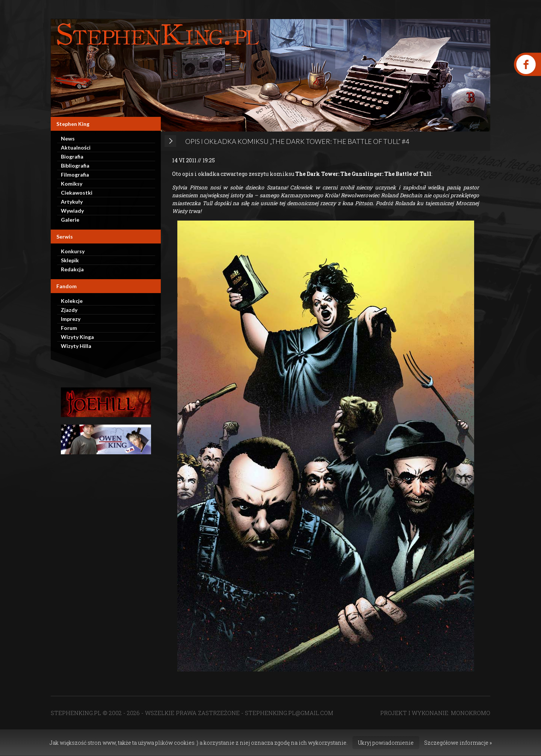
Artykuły (72, 202)
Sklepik (70, 260)
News (68, 138)
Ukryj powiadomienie (386, 743)
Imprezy (71, 319)
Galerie (70, 220)
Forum (69, 328)
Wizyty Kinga (77, 337)
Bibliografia (75, 166)
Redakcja (72, 269)
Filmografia (75, 175)
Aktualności (76, 147)
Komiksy (72, 184)
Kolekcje (72, 301)
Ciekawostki (77, 193)
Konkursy (73, 251)
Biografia (72, 156)
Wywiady (72, 211)
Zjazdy (69, 310)
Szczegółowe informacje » (458, 743)
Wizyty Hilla (76, 346)
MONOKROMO (471, 713)
